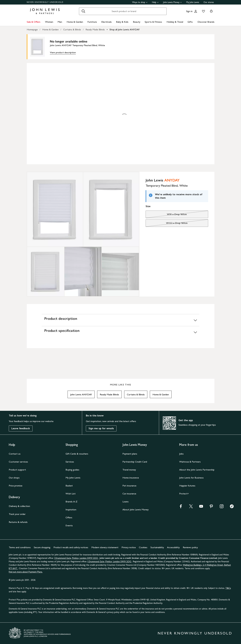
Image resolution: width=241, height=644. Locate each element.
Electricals (107, 22)
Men (60, 22)
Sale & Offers (34, 22)
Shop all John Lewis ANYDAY (125, 29)
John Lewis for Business (191, 478)
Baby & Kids (122, 22)
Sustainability (157, 547)
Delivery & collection (19, 506)
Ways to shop (140, 2)
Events (69, 525)
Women (49, 22)
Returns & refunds (18, 522)
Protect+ (184, 494)
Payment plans (130, 454)
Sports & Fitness (153, 22)
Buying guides (72, 470)
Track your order (17, 514)
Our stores (209, 2)
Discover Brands (206, 22)
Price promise (16, 486)
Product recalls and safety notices (71, 547)
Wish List (71, 494)
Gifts (190, 22)
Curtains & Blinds (72, 29)
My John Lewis (193, 2)
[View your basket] (211, 11)
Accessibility (173, 547)
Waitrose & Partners (190, 462)
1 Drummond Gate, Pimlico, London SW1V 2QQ (76, 558)
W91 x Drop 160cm (166, 215)
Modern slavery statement (105, 547)
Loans (126, 502)
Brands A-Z (71, 502)
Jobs (181, 454)
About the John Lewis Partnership (197, 470)
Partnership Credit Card (135, 462)
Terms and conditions (20, 547)
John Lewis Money (173, 2)
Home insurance (131, 478)
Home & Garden (75, 22)
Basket (69, 486)
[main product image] (40, 47)
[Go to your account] (196, 11)
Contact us (15, 454)
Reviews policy (190, 547)
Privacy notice (129, 547)
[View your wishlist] (203, 11)
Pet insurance (129, 486)
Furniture (92, 22)
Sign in (189, 11)
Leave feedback (21, 428)
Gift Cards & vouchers (77, 454)
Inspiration (71, 509)
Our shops (14, 478)
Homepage (32, 29)
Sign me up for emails (101, 428)
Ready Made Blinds (95, 29)
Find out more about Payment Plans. (26, 572)
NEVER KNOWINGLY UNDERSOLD (45, 2)
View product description (63, 52)
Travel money (129, 470)
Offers (69, 517)
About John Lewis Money (136, 509)
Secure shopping (42, 547)
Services (70, 462)
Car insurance (129, 494)
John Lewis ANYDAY (81, 394)
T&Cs (228, 588)
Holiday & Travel (175, 22)
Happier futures (187, 486)
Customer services (18, 462)
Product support (17, 470)
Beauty (137, 22)
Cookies (143, 547)
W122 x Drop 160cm (167, 224)
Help (155, 2)
